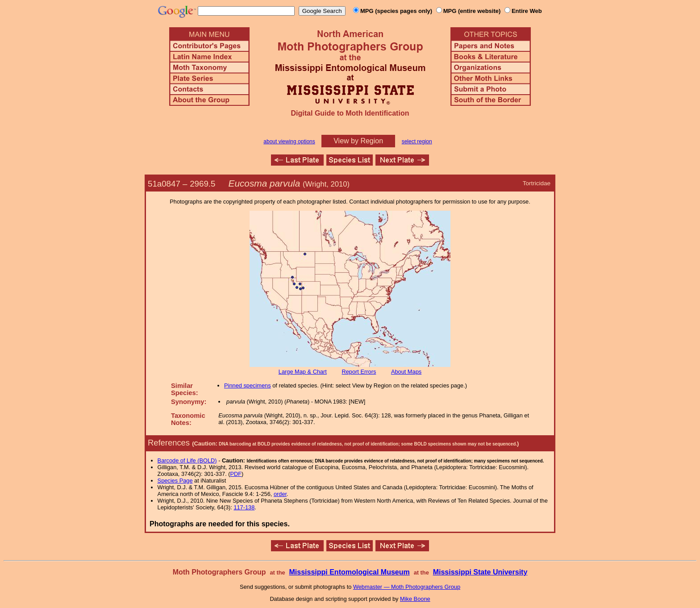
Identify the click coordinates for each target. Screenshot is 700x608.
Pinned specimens (248, 385)
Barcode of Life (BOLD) (187, 460)
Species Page (175, 481)
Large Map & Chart (303, 372)
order (280, 494)
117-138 (244, 507)
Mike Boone (415, 599)
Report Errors (359, 372)
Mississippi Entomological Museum (349, 572)
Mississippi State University (480, 572)
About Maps (406, 372)
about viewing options (289, 142)
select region (417, 142)
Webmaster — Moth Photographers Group (407, 587)
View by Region (358, 141)
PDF (236, 474)
